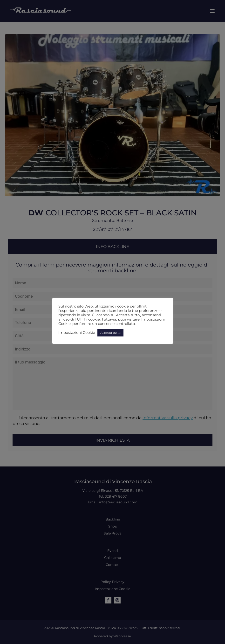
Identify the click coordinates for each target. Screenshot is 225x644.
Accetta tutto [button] (110, 333)
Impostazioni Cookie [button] (77, 333)
